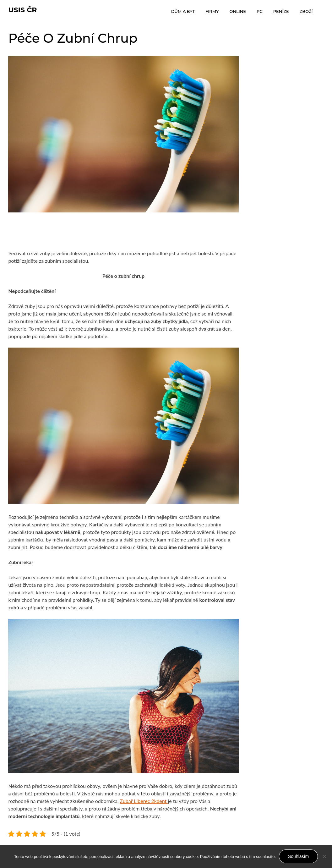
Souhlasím (298, 856)
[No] (324, 856)
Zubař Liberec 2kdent (144, 801)
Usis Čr (22, 10)
